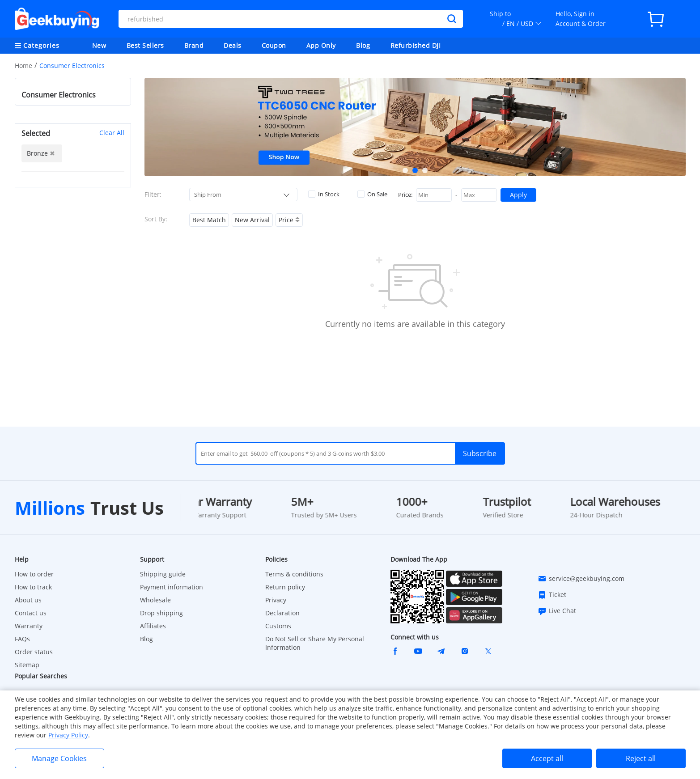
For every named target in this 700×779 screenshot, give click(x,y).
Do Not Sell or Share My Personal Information (315, 643)
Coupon (274, 45)
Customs (278, 626)
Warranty (29, 626)
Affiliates (153, 626)
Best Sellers (145, 45)
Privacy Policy (68, 735)
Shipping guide (163, 574)
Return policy (285, 587)
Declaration (282, 613)
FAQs (22, 639)
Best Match (209, 220)
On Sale (372, 194)
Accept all (547, 758)
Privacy (276, 600)
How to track (33, 587)
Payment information (172, 587)
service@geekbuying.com (581, 579)
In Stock (324, 194)
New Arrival (252, 220)
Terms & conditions (294, 574)
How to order (34, 574)
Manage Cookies (59, 758)
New (99, 45)
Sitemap (27, 665)
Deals (233, 45)
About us (28, 600)
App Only (321, 45)
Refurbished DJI (416, 45)
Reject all (641, 758)
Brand (194, 45)
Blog (363, 45)
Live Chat (557, 611)
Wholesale (155, 600)
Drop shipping (161, 613)
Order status (34, 652)
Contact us (31, 613)
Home (23, 66)
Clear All (112, 133)
